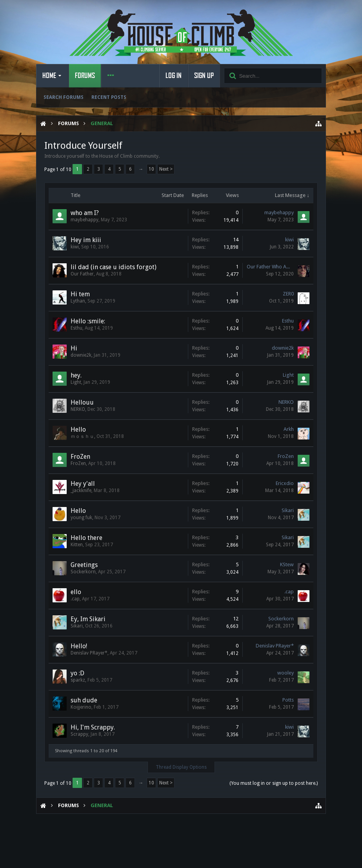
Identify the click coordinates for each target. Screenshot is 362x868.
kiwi (75, 247)
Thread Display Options (181, 767)
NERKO (78, 409)
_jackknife (81, 491)
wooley (286, 673)
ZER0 (288, 294)
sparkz (78, 680)
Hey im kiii (86, 240)
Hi (74, 348)
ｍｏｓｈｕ (82, 436)
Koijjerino (81, 707)
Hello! (79, 646)
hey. (76, 375)
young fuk (81, 518)
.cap (75, 599)
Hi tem (80, 294)
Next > (166, 169)
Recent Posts (109, 97)
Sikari (288, 510)
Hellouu (82, 402)
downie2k (81, 355)
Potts (288, 700)
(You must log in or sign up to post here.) (274, 783)
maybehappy (85, 220)
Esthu (76, 328)
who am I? (85, 213)
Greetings (84, 565)
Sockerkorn (83, 572)
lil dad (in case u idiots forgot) (114, 267)
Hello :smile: (88, 321)
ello (76, 592)
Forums (85, 76)
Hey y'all (83, 484)
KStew (287, 564)
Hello (78, 429)
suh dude (84, 700)
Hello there (86, 538)
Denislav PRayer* (89, 653)
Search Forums (64, 97)
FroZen (80, 457)
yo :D (77, 673)
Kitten (77, 545)
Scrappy (79, 734)
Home (49, 76)
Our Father (82, 274)
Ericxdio (285, 483)
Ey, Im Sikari (88, 619)
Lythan (78, 301)
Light (76, 382)
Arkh (289, 429)
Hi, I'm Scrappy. (93, 727)
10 (151, 169)
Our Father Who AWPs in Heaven (270, 267)
